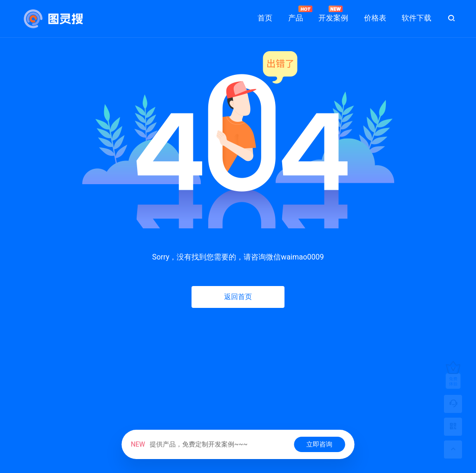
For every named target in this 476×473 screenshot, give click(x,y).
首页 (265, 18)
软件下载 (416, 18)
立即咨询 (319, 444)
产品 (296, 14)
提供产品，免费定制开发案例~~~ (189, 444)
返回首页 (238, 297)
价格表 (375, 18)
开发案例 (333, 14)
